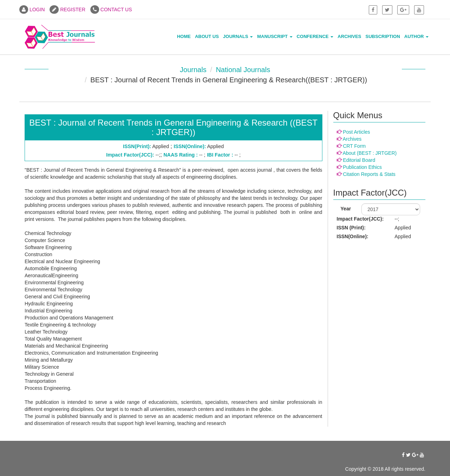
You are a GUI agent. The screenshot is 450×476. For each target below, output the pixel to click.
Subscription (383, 36)
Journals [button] (238, 36)
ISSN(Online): (353, 236)
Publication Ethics (362, 167)
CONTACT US (111, 9)
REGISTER (67, 9)
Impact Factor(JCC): (360, 219)
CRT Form (354, 146)
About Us (207, 36)
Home (184, 36)
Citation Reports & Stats (369, 174)
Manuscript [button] (275, 36)
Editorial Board (359, 160)
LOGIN (32, 9)
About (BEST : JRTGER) (370, 153)
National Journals (243, 70)
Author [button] (416, 36)
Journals (193, 70)
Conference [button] (315, 36)
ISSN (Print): (351, 228)
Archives (349, 36)
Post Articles (356, 132)
